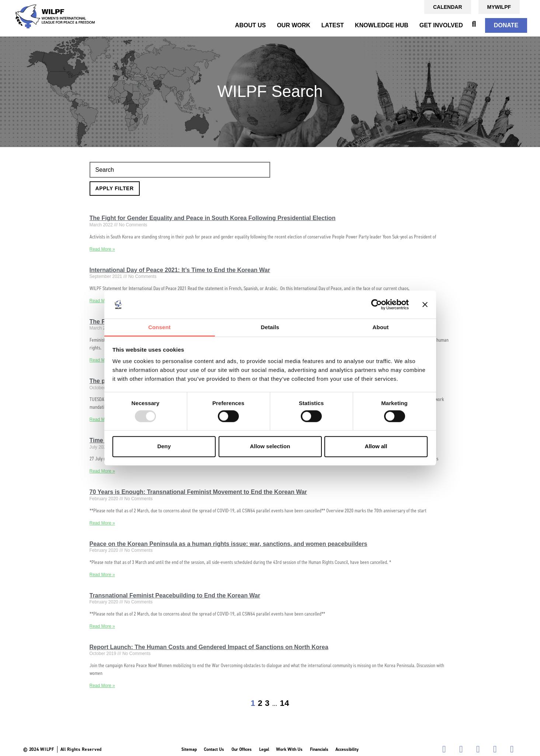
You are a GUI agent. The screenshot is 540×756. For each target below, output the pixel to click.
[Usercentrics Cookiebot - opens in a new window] (377, 304)
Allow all (376, 446)
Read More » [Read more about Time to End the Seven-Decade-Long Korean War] (102, 471)
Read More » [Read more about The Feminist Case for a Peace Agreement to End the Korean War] (102, 360)
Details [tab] (270, 328)
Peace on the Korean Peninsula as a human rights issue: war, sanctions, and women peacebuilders (229, 544)
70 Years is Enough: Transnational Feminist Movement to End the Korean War (198, 492)
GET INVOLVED (441, 25)
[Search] (180, 170)
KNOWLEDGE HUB (382, 25)
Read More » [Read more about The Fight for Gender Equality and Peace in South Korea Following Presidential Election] (102, 249)
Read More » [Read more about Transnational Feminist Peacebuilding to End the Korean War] (102, 626)
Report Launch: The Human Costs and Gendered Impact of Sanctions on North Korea (209, 647)
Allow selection (270, 446)
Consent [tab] (159, 328)
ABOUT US (251, 25)
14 (285, 703)
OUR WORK (294, 25)
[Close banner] (425, 304)
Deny (164, 446)
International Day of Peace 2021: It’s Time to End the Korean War (180, 270)
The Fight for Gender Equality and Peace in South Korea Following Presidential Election (213, 218)
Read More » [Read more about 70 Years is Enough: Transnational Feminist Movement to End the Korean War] (102, 523)
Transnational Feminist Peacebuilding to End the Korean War (175, 595)
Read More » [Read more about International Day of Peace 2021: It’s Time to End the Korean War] (102, 301)
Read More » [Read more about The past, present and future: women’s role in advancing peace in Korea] (102, 419)
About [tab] (381, 328)
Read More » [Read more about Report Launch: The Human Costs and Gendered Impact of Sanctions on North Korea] (102, 686)
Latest (333, 25)
